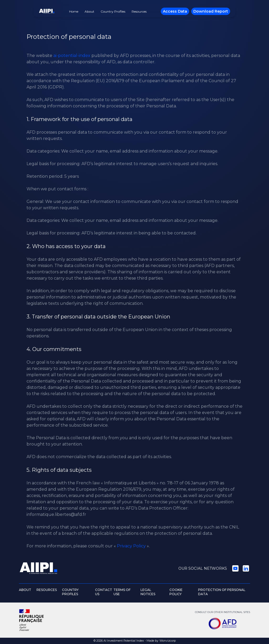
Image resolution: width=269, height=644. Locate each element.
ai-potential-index (72, 56)
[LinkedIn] (246, 568)
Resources (139, 11)
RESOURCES (47, 590)
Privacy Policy (131, 546)
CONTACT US (104, 592)
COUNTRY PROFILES (70, 592)
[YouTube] (235, 568)
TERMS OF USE (122, 592)
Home (74, 11)
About (89, 11)
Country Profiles (113, 11)
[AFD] (223, 624)
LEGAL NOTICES (148, 592)
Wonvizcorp (168, 641)
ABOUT (25, 590)
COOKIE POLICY (176, 592)
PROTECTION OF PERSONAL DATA (222, 592)
